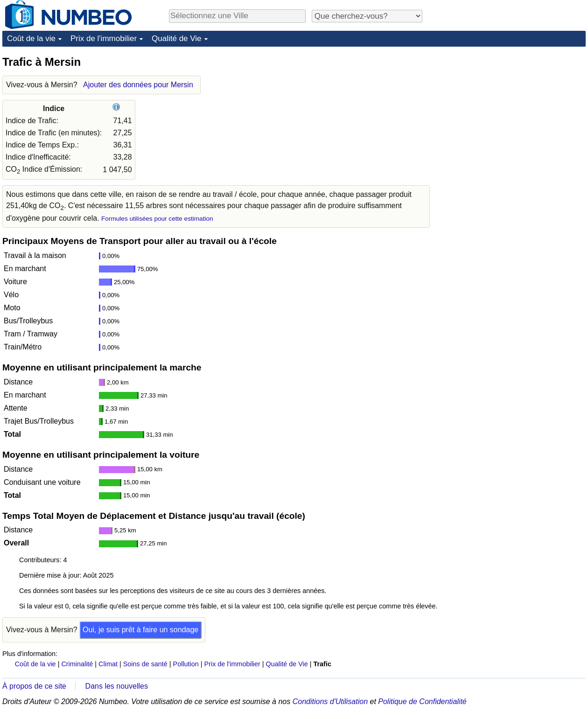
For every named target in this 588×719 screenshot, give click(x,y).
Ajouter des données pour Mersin (138, 85)
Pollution (186, 664)
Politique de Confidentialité (422, 702)
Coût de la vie (31, 38)
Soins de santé (145, 664)
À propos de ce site (34, 686)
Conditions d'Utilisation (330, 702)
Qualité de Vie (176, 38)
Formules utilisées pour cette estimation (157, 219)
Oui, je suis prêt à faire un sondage (140, 630)
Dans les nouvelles (117, 686)
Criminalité (77, 664)
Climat (108, 664)
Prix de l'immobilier (104, 38)
